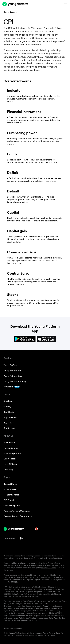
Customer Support (49, 568)
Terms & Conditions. (54, 558)
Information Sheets (32, 558)
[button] (35, 628)
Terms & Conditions (54, 565)
